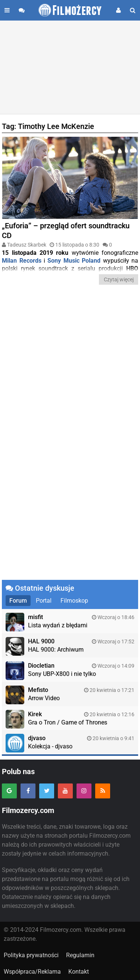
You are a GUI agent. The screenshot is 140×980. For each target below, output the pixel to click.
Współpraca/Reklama (32, 972)
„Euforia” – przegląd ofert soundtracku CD (66, 231)
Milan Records (21, 261)
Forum (18, 601)
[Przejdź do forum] (22, 10)
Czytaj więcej (119, 279)
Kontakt (79, 972)
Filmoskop (74, 601)
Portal (44, 601)
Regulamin (80, 955)
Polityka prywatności (31, 955)
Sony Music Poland (74, 261)
